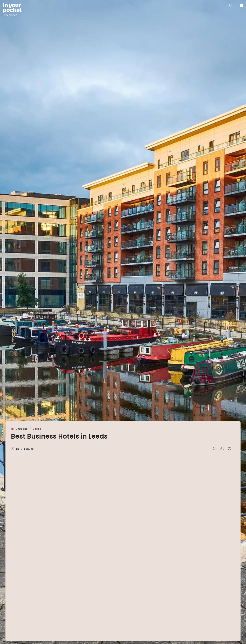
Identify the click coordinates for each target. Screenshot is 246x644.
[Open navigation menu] (241, 5)
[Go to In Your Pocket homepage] (12, 10)
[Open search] (231, 5)
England (22, 429)
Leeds (37, 429)
